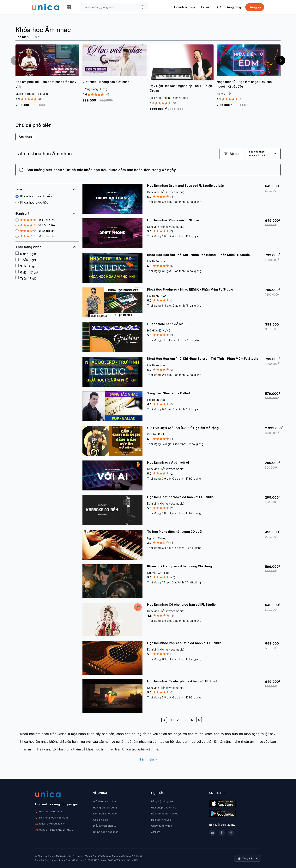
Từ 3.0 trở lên (35, 236)
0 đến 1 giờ (26, 254)
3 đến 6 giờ (26, 266)
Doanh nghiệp (184, 7)
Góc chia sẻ (100, 820)
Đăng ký (255, 7)
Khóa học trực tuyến (34, 196)
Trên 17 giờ (26, 278)
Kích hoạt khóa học (105, 813)
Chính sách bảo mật (105, 832)
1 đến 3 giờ (26, 260)
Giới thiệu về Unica (104, 801)
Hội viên (205, 7)
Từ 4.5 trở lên (35, 220)
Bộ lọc (231, 154)
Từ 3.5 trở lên (35, 231)
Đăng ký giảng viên (163, 801)
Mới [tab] (38, 37)
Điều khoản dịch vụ (105, 826)
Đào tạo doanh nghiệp (165, 813)
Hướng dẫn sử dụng (105, 807)
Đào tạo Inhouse (161, 820)
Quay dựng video (162, 826)
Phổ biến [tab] (22, 37)
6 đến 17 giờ (27, 272)
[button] (281, 60)
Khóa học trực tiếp (32, 202)
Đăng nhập (234, 7)
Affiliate (156, 832)
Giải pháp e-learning (164, 807)
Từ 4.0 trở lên (35, 225)
